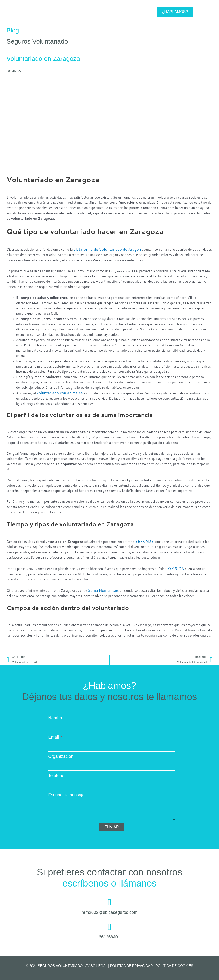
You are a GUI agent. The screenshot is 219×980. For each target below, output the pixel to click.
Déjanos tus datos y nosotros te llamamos (110, 695)
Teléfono (56, 774)
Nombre (56, 716)
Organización (61, 755)
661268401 (109, 935)
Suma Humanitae (101, 588)
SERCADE (143, 540)
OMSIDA (175, 567)
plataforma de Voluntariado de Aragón (102, 249)
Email (54, 736)
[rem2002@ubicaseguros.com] (110, 901)
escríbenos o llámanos (109, 882)
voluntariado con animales (56, 392)
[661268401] (110, 925)
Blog (13, 30)
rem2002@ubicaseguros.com (109, 911)
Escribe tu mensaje (66, 793)
